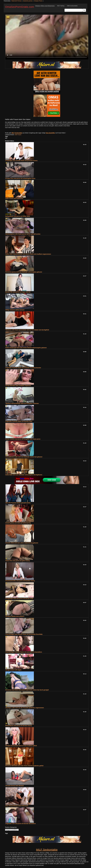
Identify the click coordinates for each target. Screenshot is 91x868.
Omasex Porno (38, 1)
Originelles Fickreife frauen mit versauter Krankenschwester (23, 368)
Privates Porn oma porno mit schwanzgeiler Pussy (20, 178)
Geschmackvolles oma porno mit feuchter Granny (20, 581)
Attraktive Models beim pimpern (15, 616)
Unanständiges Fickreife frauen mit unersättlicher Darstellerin (24, 652)
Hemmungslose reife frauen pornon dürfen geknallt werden (23, 234)
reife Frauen (18, 135)
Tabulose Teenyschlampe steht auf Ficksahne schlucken (22, 403)
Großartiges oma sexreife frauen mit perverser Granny (21, 161)
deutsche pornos (28, 1)
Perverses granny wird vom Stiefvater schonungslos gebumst (24, 272)
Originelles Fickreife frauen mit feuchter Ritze (19, 421)
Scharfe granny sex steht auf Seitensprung (18, 523)
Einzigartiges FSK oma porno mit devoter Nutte (19, 599)
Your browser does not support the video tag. (47, 37)
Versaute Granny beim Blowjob (15, 786)
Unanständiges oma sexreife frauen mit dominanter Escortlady (24, 634)
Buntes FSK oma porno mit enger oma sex (18, 292)
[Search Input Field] (73, 10)
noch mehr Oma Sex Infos (12, 128)
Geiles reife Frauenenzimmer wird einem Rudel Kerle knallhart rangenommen (28, 254)
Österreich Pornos (16, 1)
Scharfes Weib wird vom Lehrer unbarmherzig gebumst (22, 543)
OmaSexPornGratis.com (20, 7)
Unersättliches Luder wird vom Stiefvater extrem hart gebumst (24, 457)
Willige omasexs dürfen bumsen (15, 310)
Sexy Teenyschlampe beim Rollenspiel (17, 806)
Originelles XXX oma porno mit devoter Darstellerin (21, 824)
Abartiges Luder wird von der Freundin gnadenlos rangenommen (25, 708)
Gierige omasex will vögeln (13, 670)
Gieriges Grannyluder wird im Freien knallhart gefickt (21, 746)
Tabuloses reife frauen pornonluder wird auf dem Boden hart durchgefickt (27, 330)
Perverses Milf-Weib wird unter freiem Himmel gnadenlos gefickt (24, 766)
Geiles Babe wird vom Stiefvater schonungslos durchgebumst (24, 475)
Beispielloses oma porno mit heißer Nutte (18, 216)
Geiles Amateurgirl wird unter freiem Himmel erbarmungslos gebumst (26, 348)
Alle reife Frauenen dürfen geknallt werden (18, 503)
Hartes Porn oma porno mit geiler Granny (18, 561)
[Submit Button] (84, 10)
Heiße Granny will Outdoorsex (14, 198)
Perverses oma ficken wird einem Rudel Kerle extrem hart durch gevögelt (27, 690)
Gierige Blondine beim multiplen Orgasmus (18, 386)
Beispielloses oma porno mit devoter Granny (19, 726)
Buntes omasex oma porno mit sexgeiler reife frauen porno (23, 439)
